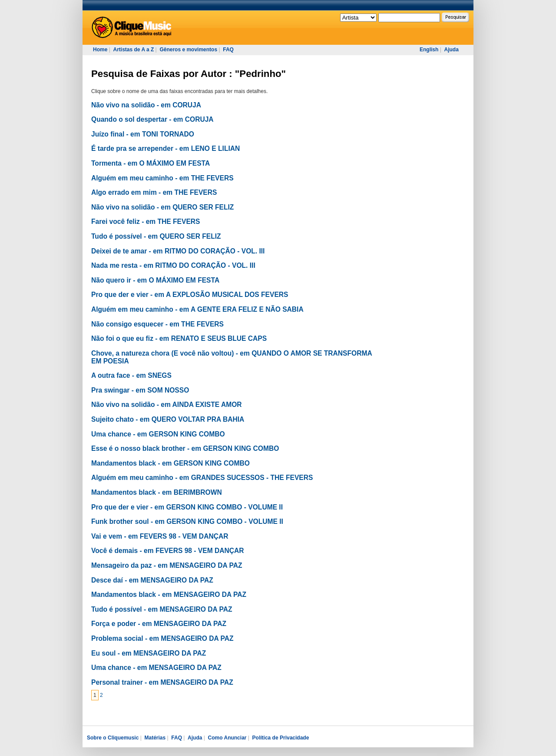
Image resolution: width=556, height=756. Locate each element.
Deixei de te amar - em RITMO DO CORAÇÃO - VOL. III (178, 251)
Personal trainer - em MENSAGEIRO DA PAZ (162, 682)
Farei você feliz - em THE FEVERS (146, 221)
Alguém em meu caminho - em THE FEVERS (162, 178)
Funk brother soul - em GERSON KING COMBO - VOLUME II (187, 521)
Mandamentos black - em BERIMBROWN (157, 492)
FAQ (228, 50)
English (429, 50)
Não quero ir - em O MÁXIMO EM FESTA (155, 280)
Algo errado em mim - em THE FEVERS (154, 192)
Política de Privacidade (281, 738)
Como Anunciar (227, 738)
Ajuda (451, 50)
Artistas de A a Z (133, 50)
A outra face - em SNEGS (131, 375)
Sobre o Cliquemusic (113, 738)
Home (100, 50)
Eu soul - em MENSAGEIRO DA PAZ (149, 653)
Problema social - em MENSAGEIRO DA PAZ (162, 638)
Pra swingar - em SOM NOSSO (140, 390)
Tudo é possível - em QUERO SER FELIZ (156, 236)
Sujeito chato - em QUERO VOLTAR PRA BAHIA (168, 419)
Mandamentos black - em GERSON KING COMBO (170, 463)
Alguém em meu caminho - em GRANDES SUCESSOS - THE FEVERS (202, 478)
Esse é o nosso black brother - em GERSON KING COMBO (185, 448)
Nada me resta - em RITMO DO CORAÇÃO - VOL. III (173, 265)
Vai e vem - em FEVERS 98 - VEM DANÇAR (160, 536)
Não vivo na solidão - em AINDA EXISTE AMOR (167, 405)
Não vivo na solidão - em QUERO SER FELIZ (162, 207)
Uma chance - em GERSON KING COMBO (158, 434)
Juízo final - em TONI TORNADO (143, 134)
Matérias (155, 738)
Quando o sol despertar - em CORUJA (152, 119)
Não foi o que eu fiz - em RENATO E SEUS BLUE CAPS (179, 338)
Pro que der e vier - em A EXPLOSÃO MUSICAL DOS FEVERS (190, 295)
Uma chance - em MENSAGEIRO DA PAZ (156, 668)
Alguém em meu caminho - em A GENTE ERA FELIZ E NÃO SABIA (197, 309)
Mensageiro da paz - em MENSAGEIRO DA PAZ (167, 565)
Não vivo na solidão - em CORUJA (146, 105)
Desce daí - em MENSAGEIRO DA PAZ (152, 580)
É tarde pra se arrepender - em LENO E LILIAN (165, 148)
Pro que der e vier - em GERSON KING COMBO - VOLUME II (187, 507)
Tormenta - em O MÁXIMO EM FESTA (151, 163)
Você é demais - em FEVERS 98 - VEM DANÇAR (168, 551)
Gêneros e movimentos (188, 50)
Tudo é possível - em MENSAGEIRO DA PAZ (162, 609)
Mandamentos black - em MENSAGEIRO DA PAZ (169, 594)
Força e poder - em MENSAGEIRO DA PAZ (159, 624)
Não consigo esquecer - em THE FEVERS (157, 324)
